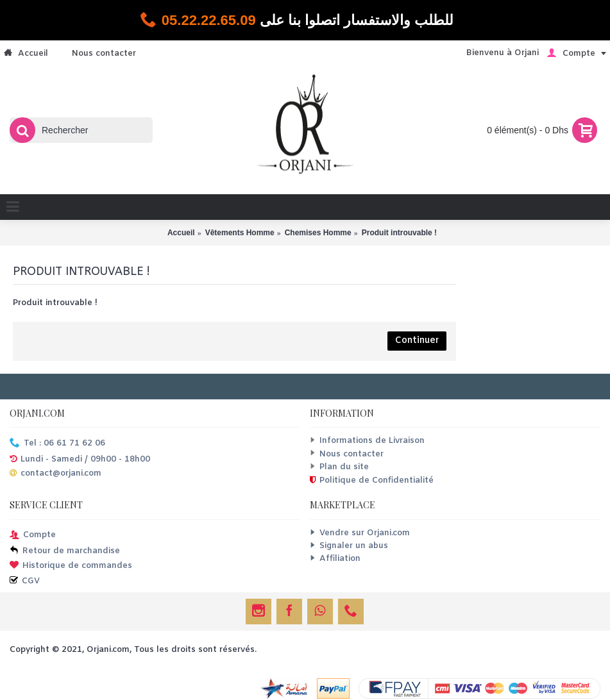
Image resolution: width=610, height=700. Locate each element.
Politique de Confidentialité (372, 481)
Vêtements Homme (240, 233)
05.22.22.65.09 (209, 20)
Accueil (181, 233)
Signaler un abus (349, 546)
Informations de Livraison (367, 441)
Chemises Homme (318, 233)
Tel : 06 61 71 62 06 (57, 444)
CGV (25, 582)
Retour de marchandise (65, 552)
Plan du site (339, 467)
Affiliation (335, 559)
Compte (33, 536)
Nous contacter (347, 454)
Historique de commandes (71, 566)
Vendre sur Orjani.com (360, 533)
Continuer (417, 341)
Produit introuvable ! (399, 233)
